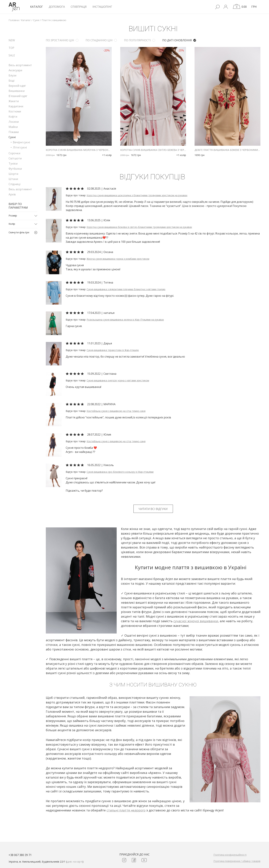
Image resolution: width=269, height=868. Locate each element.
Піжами (14, 132)
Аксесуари (15, 70)
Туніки (13, 164)
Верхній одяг (17, 86)
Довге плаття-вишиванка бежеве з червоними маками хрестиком (227, 150)
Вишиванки (17, 91)
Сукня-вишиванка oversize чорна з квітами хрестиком (118, 380)
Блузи (12, 75)
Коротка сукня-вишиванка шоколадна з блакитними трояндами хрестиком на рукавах (137, 195)
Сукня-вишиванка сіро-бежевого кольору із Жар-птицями (120, 472)
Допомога (57, 7)
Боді (11, 81)
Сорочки (14, 153)
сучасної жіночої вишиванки (196, 621)
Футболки (15, 169)
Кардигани (16, 106)
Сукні (12, 137)
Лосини (14, 122)
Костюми (15, 111)
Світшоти (15, 158)
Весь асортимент (20, 65)
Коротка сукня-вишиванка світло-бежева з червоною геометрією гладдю (153, 150)
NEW (12, 40)
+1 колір (107, 155)
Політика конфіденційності (230, 855)
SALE (12, 55)
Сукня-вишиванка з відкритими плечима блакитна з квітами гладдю (126, 289)
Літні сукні (20, 147)
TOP (11, 48)
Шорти (13, 174)
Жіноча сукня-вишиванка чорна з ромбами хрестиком (118, 259)
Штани (13, 179)
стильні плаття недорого (126, 810)
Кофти (13, 117)
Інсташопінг (102, 7)
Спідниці (14, 184)
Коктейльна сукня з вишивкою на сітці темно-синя (116, 411)
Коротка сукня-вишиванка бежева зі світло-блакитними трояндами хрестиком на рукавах (139, 227)
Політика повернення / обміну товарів (237, 861)
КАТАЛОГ (37, 7)
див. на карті (75, 861)
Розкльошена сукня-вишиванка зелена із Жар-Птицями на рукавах (125, 320)
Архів (12, 194)
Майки (13, 127)
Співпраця (79, 7)
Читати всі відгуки (153, 509)
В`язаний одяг (18, 96)
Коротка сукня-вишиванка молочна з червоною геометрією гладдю (79, 150)
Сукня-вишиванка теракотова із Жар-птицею (113, 350)
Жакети (14, 101)
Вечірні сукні (21, 142)
